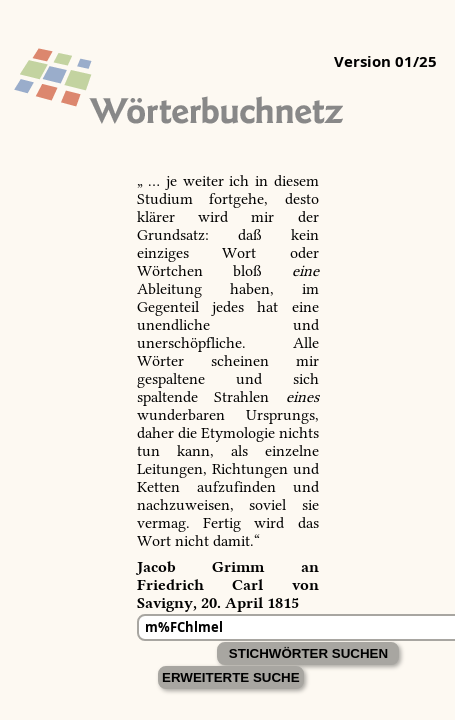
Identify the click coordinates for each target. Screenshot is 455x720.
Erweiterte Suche (231, 677)
